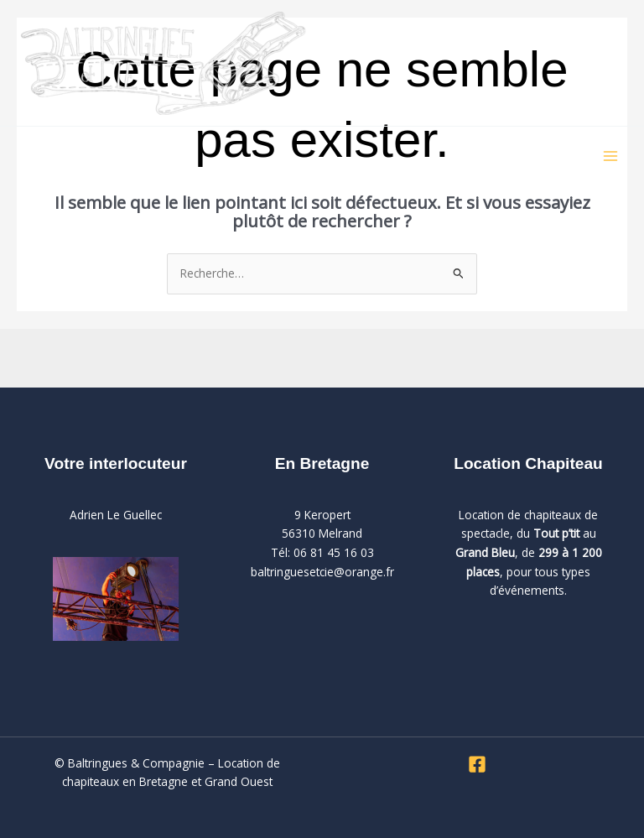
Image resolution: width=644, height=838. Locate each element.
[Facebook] (477, 764)
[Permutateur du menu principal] (611, 156)
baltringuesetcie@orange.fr (322, 572)
